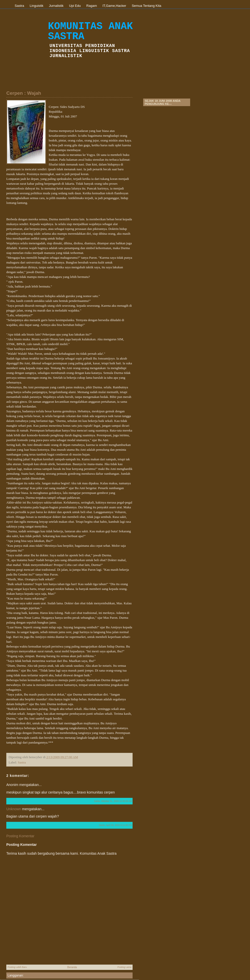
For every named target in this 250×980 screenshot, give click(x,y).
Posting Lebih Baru (17, 967)
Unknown (14, 809)
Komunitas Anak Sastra (90, 31)
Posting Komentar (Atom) (42, 975)
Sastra (22, 762)
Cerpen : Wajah (24, 93)
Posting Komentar (20, 836)
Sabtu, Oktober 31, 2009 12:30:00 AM (113, 801)
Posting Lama (124, 967)
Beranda (72, 967)
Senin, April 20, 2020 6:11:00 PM (115, 825)
